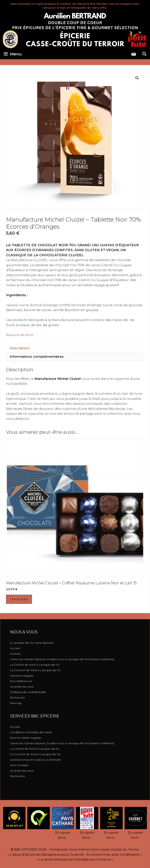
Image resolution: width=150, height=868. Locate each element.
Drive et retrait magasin (26, 738)
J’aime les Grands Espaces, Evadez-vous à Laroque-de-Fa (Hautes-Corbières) (62, 659)
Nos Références (21, 681)
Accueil (15, 648)
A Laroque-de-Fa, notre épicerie (32, 643)
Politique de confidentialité (28, 692)
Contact (15, 654)
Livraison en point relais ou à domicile (35, 760)
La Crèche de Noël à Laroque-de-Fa (34, 665)
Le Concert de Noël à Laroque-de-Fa (35, 670)
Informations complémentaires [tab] (37, 357)
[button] (137, 78)
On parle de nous (22, 687)
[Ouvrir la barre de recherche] (144, 54)
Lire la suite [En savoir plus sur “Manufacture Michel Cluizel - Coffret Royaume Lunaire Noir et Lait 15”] (19, 599)
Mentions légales (22, 676)
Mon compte (19, 765)
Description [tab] (20, 348)
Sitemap (16, 703)
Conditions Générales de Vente (31, 732)
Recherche (17, 698)
